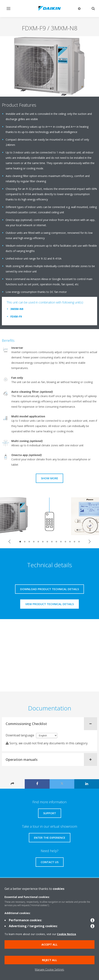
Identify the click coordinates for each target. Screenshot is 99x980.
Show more (49, 478)
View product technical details (49, 604)
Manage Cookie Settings (49, 969)
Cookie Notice (66, 934)
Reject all (49, 960)
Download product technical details (49, 589)
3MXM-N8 (17, 309)
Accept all (49, 944)
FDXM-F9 (16, 316)
